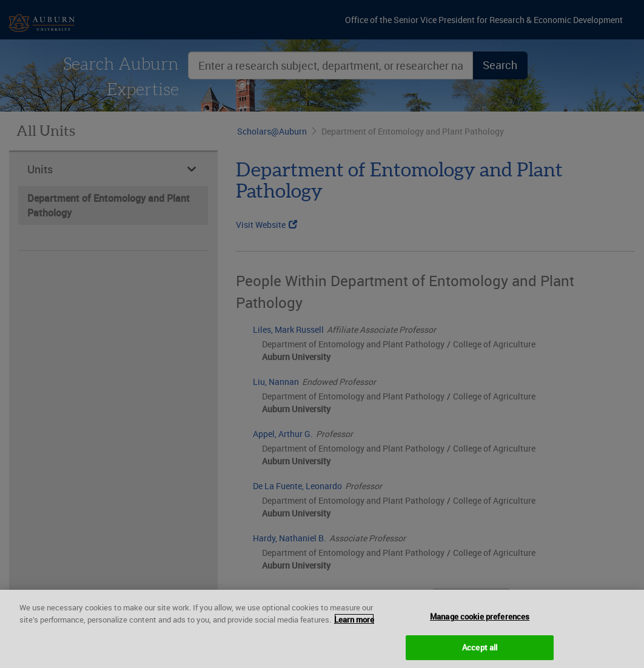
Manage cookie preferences (480, 621)
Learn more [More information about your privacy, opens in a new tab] (354, 623)
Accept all (480, 652)
